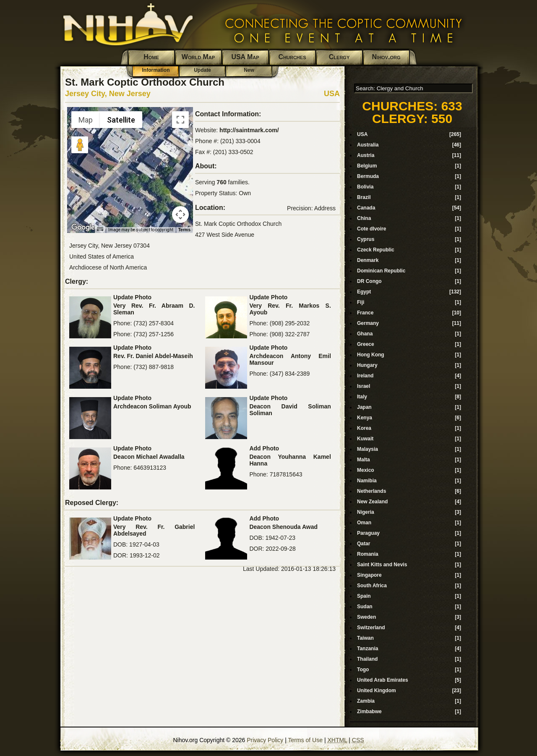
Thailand (367, 659)
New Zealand (372, 502)
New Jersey (130, 94)
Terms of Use (305, 740)
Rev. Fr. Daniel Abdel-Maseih (153, 356)
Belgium (367, 166)
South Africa (372, 586)
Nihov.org (386, 57)
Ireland (365, 376)
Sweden (366, 617)
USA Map (245, 57)
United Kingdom (377, 691)
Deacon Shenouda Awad (283, 527)
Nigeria (366, 512)
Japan (364, 407)
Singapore (369, 575)
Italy (362, 397)
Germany (368, 323)
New (249, 70)
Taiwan (365, 638)
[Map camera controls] (180, 215)
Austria (366, 155)
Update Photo (132, 297)
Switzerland (371, 628)
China (364, 218)
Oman (364, 523)
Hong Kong (371, 355)
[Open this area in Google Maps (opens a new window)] (83, 228)
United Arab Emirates (383, 680)
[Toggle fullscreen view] (180, 120)
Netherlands (371, 491)
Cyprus (366, 239)
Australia (368, 145)
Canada (366, 208)
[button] (130, 165)
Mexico (366, 470)
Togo (363, 670)
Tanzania (368, 649)
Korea (364, 428)
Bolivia (365, 187)
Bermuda (368, 176)
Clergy (339, 57)
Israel (364, 386)
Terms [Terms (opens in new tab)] (184, 230)
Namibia (367, 481)
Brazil (364, 197)
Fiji (361, 302)
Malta (364, 460)
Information (156, 70)
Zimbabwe (369, 712)
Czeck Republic (376, 250)
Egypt (364, 292)
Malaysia (368, 449)
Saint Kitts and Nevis (382, 565)
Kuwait (365, 439)
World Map (198, 57)
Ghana (365, 334)
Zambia (366, 701)
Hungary (367, 365)
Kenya (365, 418)
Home (151, 57)
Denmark (368, 260)
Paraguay (368, 533)
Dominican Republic (381, 271)
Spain (364, 596)
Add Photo (264, 448)
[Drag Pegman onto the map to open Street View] (80, 145)
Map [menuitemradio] (86, 120)
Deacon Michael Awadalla (149, 457)
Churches (292, 57)
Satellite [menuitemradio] (121, 120)
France (365, 313)
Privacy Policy (265, 740)
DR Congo (369, 281)
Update (202, 70)
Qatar (364, 544)
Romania (368, 554)
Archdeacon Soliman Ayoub (152, 406)
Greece (366, 344)
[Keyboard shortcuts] (100, 229)
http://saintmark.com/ (249, 130)
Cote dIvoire (371, 229)
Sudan (365, 607)
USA (332, 94)
